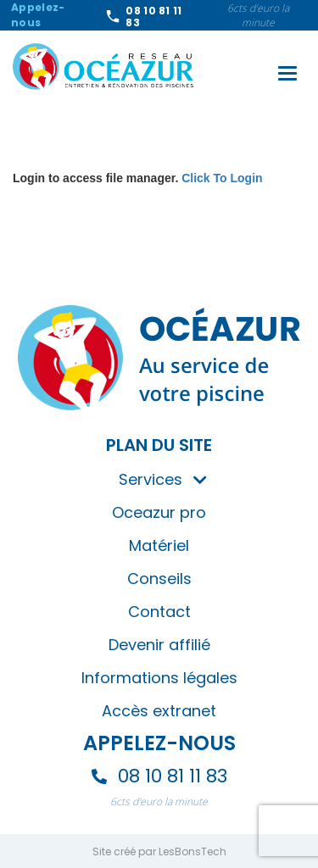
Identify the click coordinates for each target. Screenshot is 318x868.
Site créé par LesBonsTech (159, 851)
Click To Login (222, 178)
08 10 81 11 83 (153, 17)
